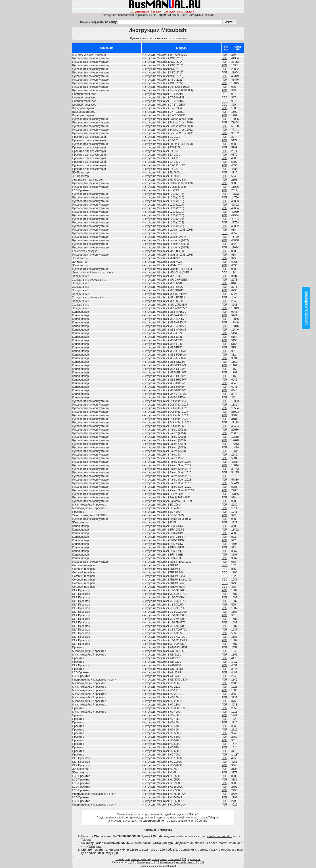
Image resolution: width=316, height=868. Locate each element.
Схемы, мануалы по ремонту (133, 859)
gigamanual (194, 859)
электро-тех (160, 859)
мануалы (145, 862)
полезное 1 (174, 859)
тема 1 (191, 862)
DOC (225, 94)
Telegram (214, 818)
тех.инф (181, 862)
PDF (224, 55)
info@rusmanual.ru (189, 818)
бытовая (168, 862)
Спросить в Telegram (306, 308)
